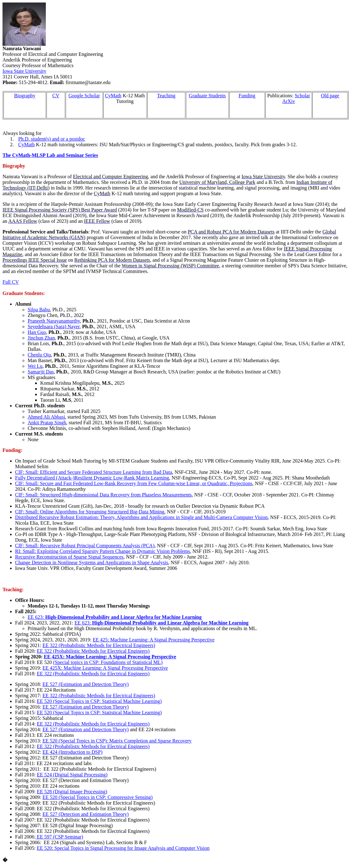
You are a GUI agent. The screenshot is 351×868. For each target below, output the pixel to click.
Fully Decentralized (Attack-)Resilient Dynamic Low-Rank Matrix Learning (92, 478)
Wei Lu (35, 366)
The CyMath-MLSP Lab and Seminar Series (50, 155)
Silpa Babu (39, 310)
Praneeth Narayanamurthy (54, 321)
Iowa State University (24, 71)
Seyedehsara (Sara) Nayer (54, 327)
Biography (25, 96)
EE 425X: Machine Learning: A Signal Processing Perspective (110, 657)
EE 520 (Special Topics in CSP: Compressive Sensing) (97, 797)
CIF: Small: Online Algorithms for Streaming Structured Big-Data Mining (90, 512)
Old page (330, 96)
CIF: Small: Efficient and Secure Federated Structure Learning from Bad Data (94, 472)
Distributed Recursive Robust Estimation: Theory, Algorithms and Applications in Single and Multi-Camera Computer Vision (141, 517)
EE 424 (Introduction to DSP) (72, 752)
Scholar (302, 96)
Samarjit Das (41, 372)
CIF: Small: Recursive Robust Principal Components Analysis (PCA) (85, 546)
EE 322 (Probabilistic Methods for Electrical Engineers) (99, 645)
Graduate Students (207, 96)
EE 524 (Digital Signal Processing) (72, 775)
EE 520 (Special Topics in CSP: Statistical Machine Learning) (99, 701)
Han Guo (37, 332)
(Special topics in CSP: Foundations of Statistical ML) (108, 662)
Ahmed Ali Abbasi (46, 417)
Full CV (11, 282)
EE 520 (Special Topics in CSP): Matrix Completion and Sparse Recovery (117, 741)
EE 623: (115, 617)
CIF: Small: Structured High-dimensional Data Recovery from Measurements (103, 495)
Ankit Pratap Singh (47, 423)
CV (56, 96)
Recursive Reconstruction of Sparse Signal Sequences (69, 557)
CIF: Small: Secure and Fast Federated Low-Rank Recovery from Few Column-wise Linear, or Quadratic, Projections (134, 483)
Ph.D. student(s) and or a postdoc (52, 139)
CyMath (113, 96)
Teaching (166, 96)
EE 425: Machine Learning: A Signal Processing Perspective (154, 640)
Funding (247, 96)
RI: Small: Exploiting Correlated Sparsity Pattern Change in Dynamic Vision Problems (103, 551)
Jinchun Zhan (41, 338)
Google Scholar (84, 96)
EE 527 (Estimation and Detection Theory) (86, 684)
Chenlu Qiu (39, 355)
